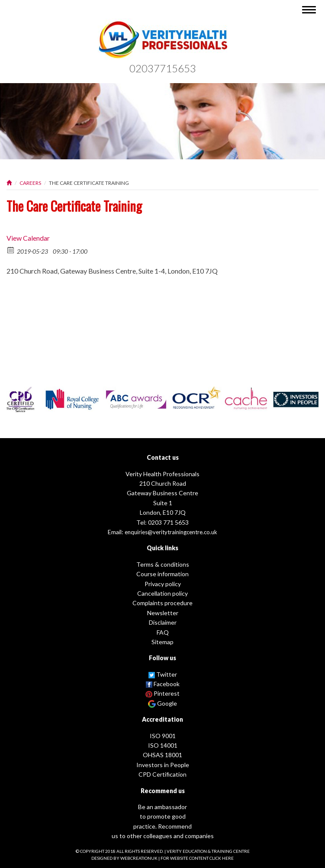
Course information (162, 574)
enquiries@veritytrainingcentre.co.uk (171, 532)
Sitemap (162, 642)
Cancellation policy (162, 593)
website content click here (202, 858)
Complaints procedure (162, 603)
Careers (30, 183)
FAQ (163, 632)
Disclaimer (163, 622)
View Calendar (28, 238)
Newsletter (163, 613)
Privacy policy (163, 584)
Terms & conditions (163, 564)
